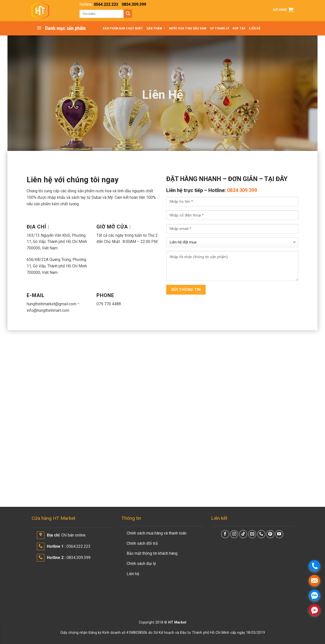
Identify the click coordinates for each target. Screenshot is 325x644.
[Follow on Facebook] (225, 534)
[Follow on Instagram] (234, 534)
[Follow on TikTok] (243, 534)
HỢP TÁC (239, 28)
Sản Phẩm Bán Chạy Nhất (123, 28)
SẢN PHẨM (156, 28)
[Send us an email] (252, 534)
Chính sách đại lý (141, 564)
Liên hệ (133, 574)
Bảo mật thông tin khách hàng (152, 553)
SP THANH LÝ (220, 28)
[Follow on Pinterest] (270, 534)
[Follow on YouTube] (279, 534)
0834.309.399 (134, 4)
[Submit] (128, 14)
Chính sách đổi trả (142, 543)
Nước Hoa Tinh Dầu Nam (188, 28)
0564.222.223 (106, 4)
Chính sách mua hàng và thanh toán (157, 533)
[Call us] (261, 534)
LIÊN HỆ (255, 28)
